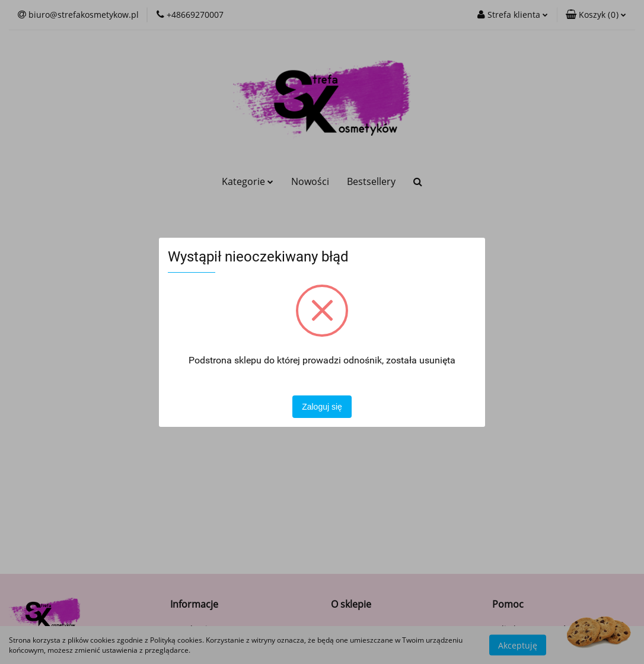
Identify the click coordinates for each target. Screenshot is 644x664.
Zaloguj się (322, 407)
